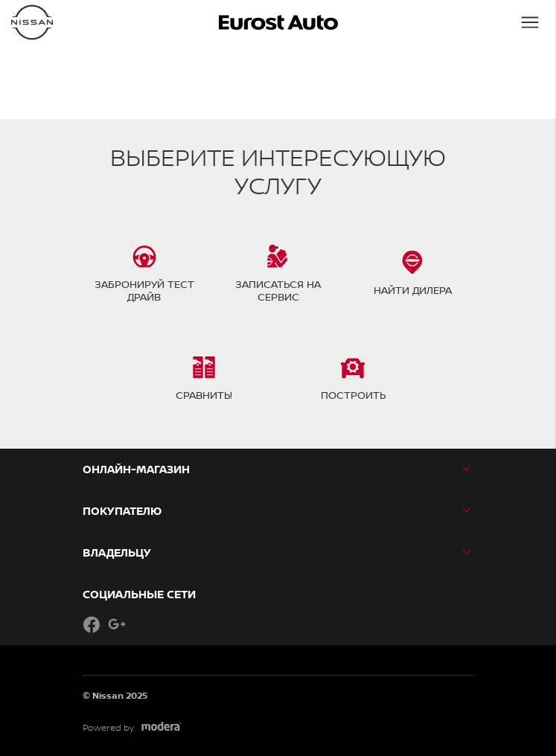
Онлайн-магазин (136, 469)
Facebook (92, 624)
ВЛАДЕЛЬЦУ (117, 552)
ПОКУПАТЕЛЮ (122, 511)
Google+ (117, 624)
